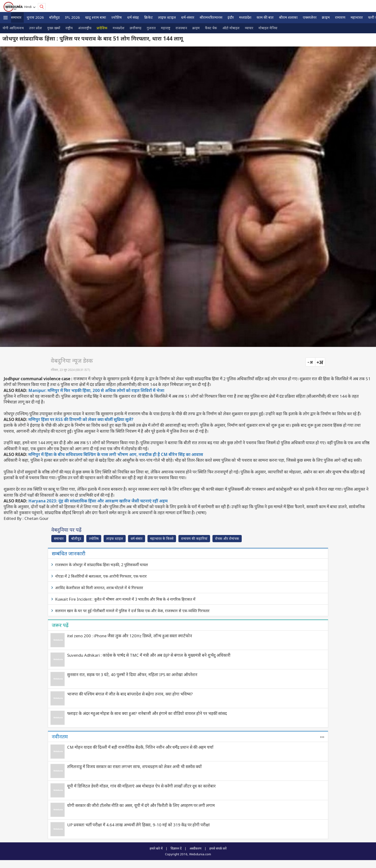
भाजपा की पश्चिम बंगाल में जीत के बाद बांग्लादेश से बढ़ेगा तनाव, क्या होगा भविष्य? (130, 694)
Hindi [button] (29, 7)
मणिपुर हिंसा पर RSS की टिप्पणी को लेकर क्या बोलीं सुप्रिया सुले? (81, 419)
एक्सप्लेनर (310, 17)
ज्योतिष (117, 17)
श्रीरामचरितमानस (211, 17)
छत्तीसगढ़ (136, 28)
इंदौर (231, 17)
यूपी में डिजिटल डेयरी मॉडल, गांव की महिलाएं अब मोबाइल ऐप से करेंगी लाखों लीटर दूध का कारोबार (141, 786)
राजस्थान (181, 28)
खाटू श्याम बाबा (96, 17)
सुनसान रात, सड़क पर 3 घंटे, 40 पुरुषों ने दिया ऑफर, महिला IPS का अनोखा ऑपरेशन (132, 675)
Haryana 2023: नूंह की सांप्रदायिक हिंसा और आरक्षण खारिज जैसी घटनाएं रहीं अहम (98, 501)
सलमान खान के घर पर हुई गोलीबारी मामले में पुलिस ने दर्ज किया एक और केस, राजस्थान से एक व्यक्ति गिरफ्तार (132, 611)
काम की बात (265, 17)
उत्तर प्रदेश (35, 28)
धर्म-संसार (188, 17)
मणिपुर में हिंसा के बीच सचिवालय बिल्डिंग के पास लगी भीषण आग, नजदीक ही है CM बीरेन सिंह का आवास (116, 454)
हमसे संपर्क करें (218, 848)
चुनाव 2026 (35, 17)
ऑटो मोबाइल (231, 28)
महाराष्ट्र (166, 28)
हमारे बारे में (156, 848)
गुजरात (151, 28)
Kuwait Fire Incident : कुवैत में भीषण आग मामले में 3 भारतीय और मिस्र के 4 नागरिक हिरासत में (125, 599)
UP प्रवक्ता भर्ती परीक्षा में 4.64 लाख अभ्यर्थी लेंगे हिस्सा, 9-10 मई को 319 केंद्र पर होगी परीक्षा (138, 825)
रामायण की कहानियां (194, 538)
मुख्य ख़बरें (54, 28)
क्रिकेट (148, 17)
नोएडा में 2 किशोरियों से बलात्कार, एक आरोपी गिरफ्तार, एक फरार (101, 576)
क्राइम (326, 17)
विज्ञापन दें (176, 848)
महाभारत (357, 17)
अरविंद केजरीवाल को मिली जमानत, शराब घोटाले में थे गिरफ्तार (99, 588)
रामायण (340, 17)
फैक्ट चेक (211, 28)
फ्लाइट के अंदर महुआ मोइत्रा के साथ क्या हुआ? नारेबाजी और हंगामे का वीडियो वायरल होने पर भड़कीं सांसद (147, 713)
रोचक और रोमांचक (227, 538)
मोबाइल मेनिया (268, 28)
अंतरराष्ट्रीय (85, 28)
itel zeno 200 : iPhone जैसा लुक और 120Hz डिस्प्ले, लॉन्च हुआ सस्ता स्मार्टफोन (130, 636)
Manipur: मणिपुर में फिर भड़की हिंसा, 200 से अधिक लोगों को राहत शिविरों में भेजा (96, 390)
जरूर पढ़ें (60, 625)
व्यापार (249, 28)
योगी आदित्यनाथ (13, 28)
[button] (6, 18)
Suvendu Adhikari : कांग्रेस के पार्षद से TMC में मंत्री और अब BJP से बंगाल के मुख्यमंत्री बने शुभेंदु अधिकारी (149, 655)
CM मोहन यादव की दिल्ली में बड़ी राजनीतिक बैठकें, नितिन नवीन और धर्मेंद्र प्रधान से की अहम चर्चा (140, 747)
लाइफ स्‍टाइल (167, 17)
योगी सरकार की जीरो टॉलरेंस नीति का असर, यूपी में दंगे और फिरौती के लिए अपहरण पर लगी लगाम (141, 805)
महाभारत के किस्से (162, 538)
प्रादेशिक (102, 28)
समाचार (16, 17)
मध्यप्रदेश (245, 17)
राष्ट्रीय (69, 28)
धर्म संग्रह (133, 17)
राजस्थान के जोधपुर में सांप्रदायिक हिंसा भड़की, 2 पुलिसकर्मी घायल (102, 565)
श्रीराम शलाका (288, 17)
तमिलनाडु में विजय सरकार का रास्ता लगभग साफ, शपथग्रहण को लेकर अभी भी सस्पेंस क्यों (134, 767)
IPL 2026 (72, 17)
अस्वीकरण (195, 848)
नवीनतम (60, 736)
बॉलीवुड (54, 17)
